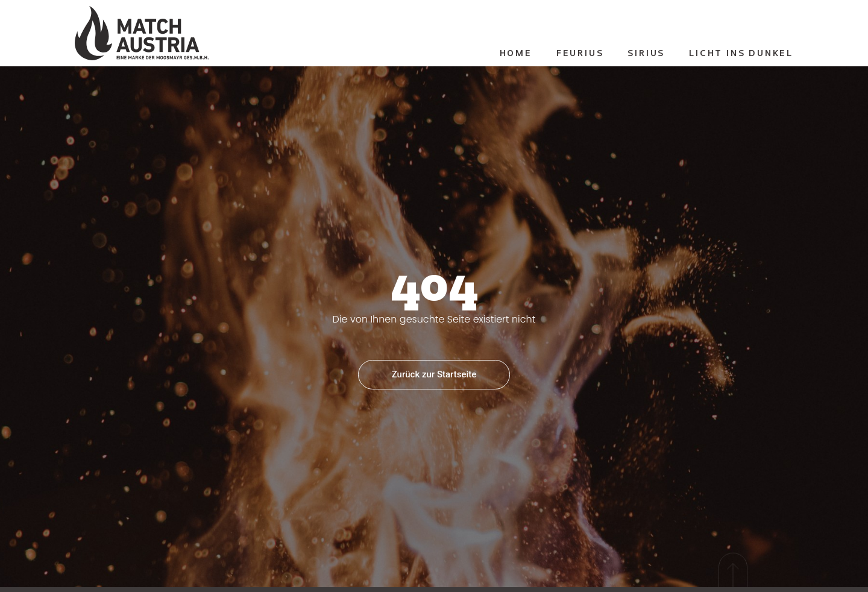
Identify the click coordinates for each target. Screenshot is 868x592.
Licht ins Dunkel (741, 54)
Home (516, 54)
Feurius (580, 54)
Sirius (646, 54)
